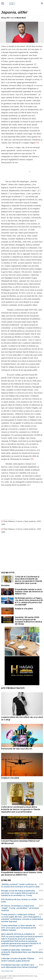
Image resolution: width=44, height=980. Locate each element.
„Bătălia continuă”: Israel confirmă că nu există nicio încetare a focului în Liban (20, 886)
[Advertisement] (22, 552)
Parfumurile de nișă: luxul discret (17, 749)
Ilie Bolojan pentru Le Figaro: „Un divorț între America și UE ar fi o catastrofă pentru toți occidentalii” (29, 601)
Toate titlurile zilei (7, 971)
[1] (38, 143)
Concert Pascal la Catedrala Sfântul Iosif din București (20, 842)
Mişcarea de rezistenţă (22, 3)
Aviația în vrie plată (24, 609)
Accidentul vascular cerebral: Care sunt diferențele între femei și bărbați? (20, 966)
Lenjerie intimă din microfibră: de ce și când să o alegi (22, 718)
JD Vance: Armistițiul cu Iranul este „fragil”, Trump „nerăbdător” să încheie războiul (20, 908)
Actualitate (19, 688)
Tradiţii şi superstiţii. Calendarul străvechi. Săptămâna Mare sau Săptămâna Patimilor (22, 952)
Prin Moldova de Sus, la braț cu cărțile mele (19, 901)
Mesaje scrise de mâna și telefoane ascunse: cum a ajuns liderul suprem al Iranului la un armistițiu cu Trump (19, 893)
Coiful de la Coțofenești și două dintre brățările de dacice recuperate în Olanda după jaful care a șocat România (22, 581)
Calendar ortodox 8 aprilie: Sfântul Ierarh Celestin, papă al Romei (18, 960)
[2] (32, 459)
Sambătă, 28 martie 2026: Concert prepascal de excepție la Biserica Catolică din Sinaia (28, 621)
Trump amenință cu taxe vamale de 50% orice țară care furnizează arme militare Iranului (19, 928)
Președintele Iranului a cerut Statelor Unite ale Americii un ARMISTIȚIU (29, 592)
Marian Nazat (21, 18)
